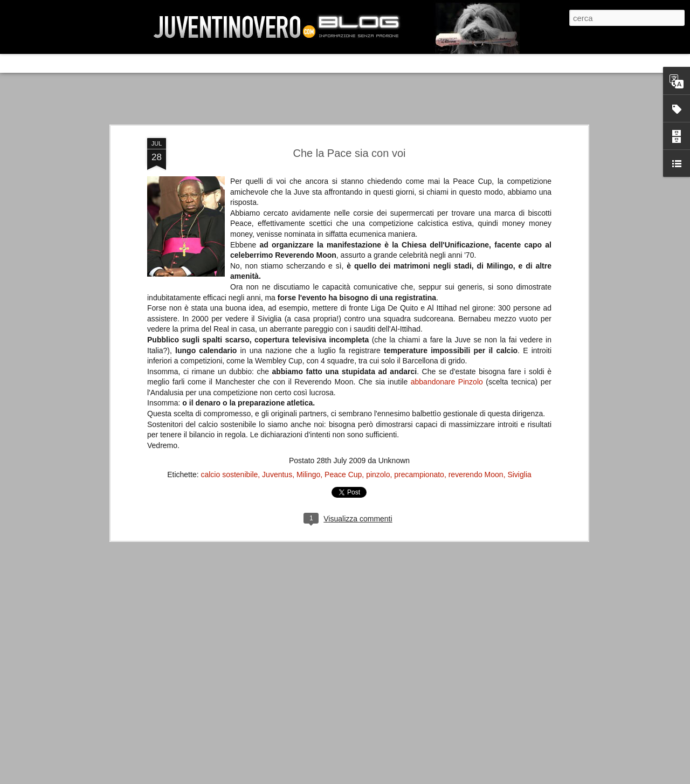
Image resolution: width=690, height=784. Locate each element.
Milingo (308, 474)
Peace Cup (343, 474)
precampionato (419, 474)
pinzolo (378, 474)
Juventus (277, 474)
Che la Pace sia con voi (349, 153)
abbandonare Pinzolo (447, 382)
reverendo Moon (476, 474)
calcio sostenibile (229, 474)
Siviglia (519, 474)
